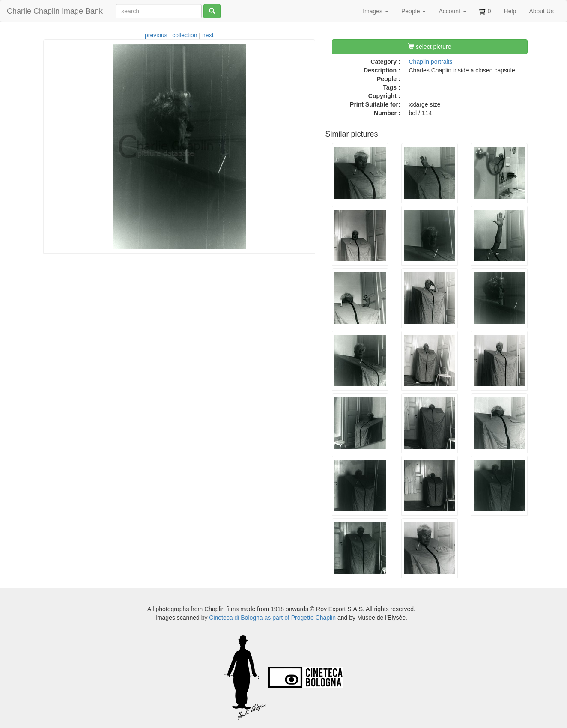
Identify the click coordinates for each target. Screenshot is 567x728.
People (413, 11)
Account (452, 11)
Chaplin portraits (431, 62)
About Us (541, 11)
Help (510, 11)
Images (376, 11)
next (208, 35)
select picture (430, 47)
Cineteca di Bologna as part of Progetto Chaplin (272, 618)
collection (185, 35)
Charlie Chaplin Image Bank (55, 11)
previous (156, 35)
